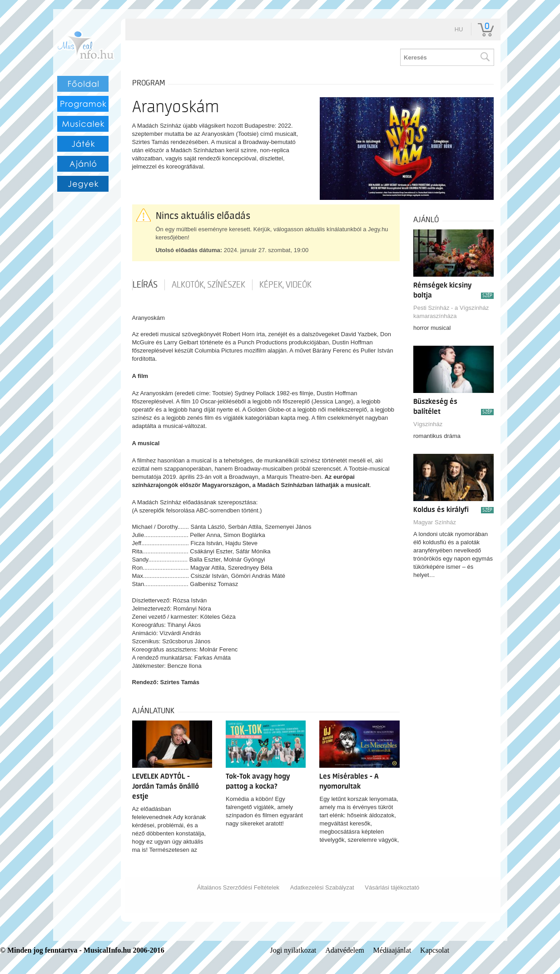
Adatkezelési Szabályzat (322, 887)
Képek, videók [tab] (285, 285)
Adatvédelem (344, 950)
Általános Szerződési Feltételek (238, 887)
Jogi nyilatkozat (293, 950)
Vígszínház (428, 424)
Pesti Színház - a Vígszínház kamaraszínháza (451, 312)
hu (459, 29)
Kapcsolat (435, 950)
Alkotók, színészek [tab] (208, 285)
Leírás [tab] (145, 285)
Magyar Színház (435, 522)
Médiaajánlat (392, 950)
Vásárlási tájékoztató (392, 887)
